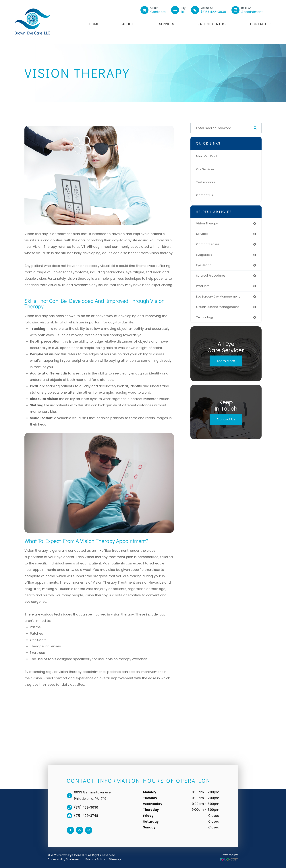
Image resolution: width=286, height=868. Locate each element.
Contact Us (261, 24)
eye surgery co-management (220, 299)
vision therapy (208, 224)
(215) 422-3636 (86, 807)
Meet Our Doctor (209, 156)
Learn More (226, 364)
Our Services (206, 169)
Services (167, 24)
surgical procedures (212, 277)
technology (206, 320)
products (203, 288)
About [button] (129, 24)
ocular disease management (220, 310)
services (203, 234)
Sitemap (115, 859)
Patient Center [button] (212, 24)
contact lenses (209, 245)
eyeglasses (205, 256)
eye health (204, 267)
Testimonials (206, 182)
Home (94, 24)
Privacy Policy (95, 859)
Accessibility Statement (65, 859)
